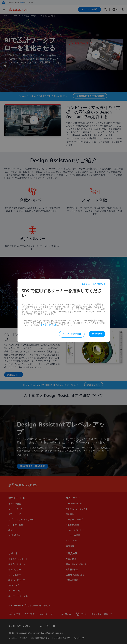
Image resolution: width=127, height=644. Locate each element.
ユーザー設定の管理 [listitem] (72, 334)
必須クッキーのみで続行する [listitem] (94, 284)
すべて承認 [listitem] (97, 334)
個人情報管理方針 (49, 325)
